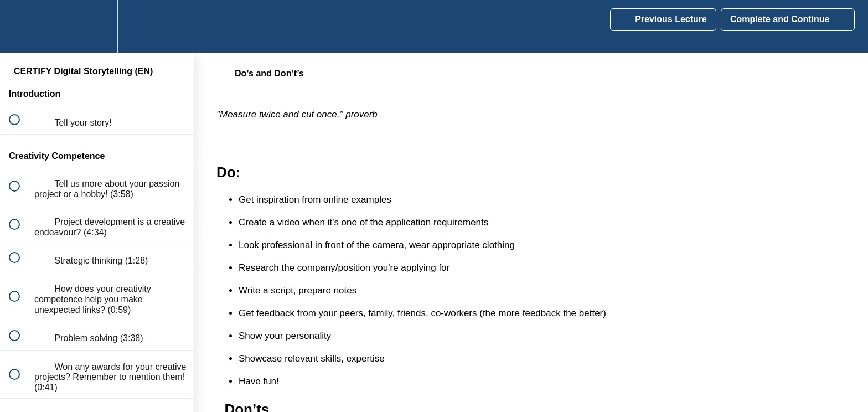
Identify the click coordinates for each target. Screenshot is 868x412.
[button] (20, 26)
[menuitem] (97, 26)
